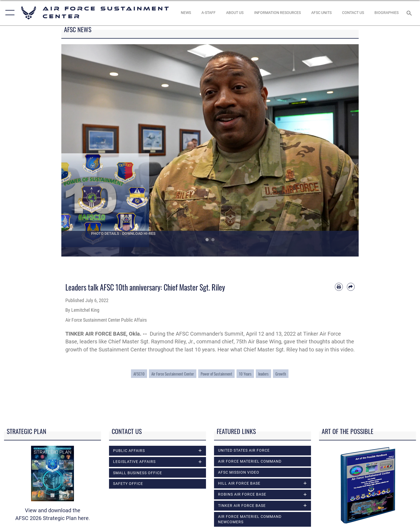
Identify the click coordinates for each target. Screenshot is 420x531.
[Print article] (339, 287)
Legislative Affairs (134, 462)
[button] (9, 13)
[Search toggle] (410, 13)
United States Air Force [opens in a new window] (244, 450)
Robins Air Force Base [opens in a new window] (242, 494)
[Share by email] (351, 287)
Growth (281, 374)
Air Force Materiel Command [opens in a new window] (250, 461)
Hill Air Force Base (239, 483)
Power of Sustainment (216, 374)
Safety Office (128, 484)
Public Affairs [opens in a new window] (129, 451)
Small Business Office (138, 473)
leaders (263, 374)
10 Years (245, 374)
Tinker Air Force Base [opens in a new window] (242, 506)
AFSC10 (139, 374)
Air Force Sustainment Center (173, 374)
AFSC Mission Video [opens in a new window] (239, 472)
